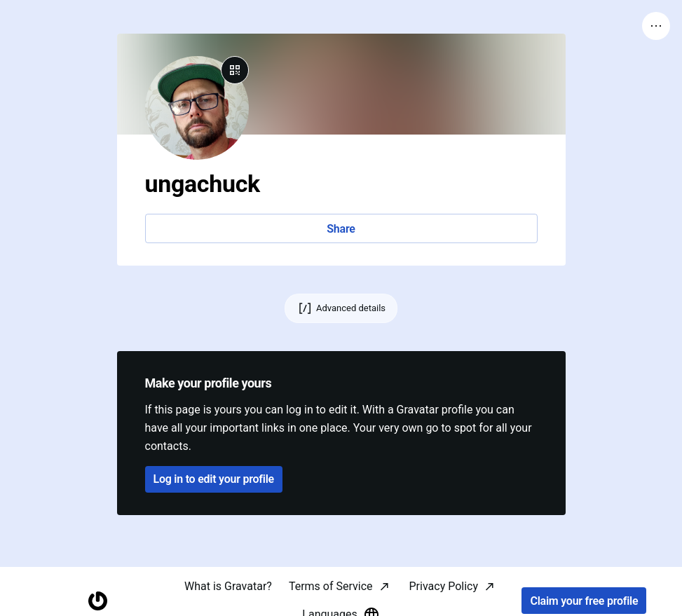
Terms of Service (331, 586)
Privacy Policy (444, 586)
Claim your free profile (584, 601)
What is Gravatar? (228, 586)
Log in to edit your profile (214, 479)
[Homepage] (98, 601)
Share (341, 229)
